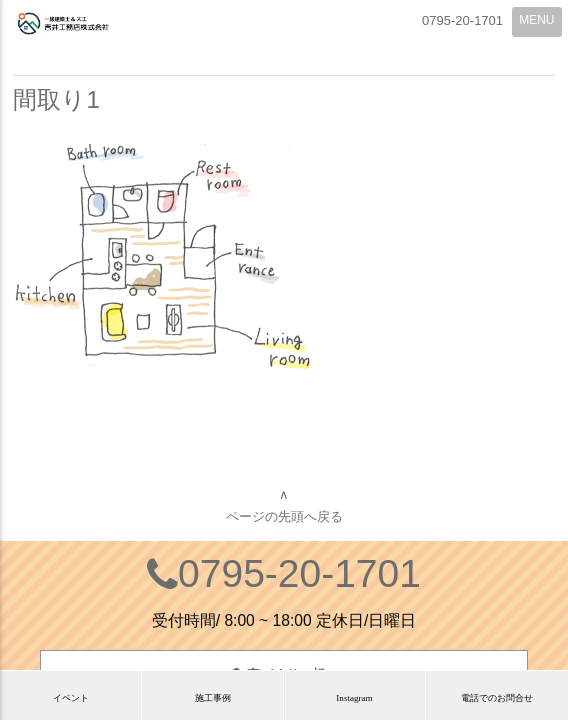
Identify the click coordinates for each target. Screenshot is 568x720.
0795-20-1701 (299, 573)
